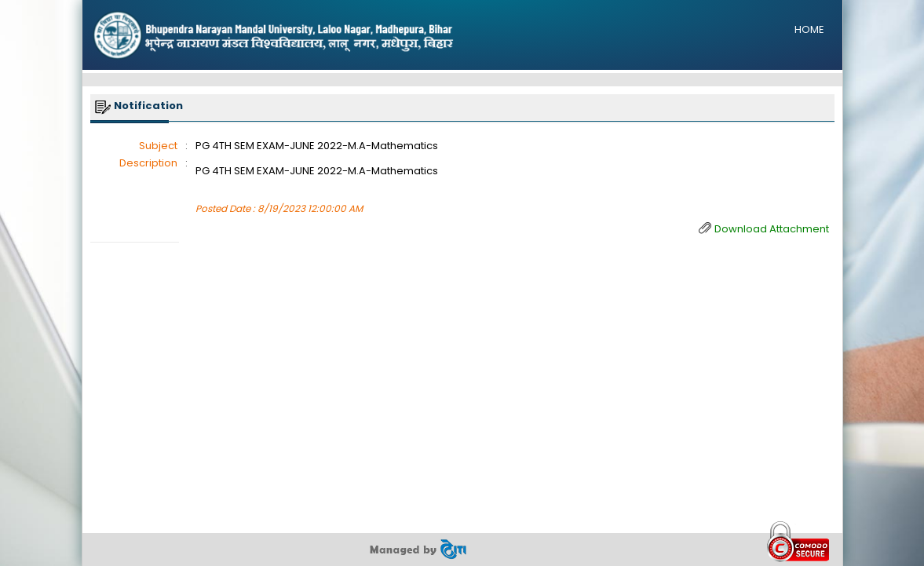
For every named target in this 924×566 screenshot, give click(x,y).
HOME (809, 29)
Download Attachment (772, 229)
